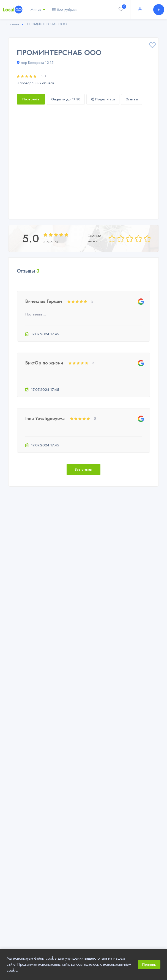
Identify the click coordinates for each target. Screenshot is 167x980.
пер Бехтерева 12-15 (35, 63)
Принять (149, 964)
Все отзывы (83, 470)
